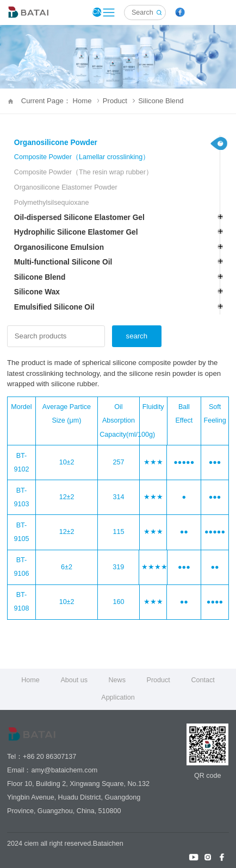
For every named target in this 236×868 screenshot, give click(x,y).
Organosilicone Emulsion (59, 247)
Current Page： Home (60, 101)
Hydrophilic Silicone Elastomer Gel (76, 232)
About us (74, 680)
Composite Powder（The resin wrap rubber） (83, 172)
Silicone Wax (37, 292)
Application (118, 697)
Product (119, 101)
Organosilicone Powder (56, 143)
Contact (203, 680)
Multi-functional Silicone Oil (63, 262)
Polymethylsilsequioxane (52, 203)
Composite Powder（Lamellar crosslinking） (82, 157)
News (117, 680)
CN (97, 12)
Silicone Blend (161, 101)
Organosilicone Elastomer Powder (66, 187)
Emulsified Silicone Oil (54, 307)
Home (30, 680)
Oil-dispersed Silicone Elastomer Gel (79, 218)
